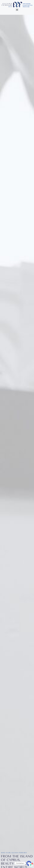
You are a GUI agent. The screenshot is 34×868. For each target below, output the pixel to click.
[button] (17, 10)
